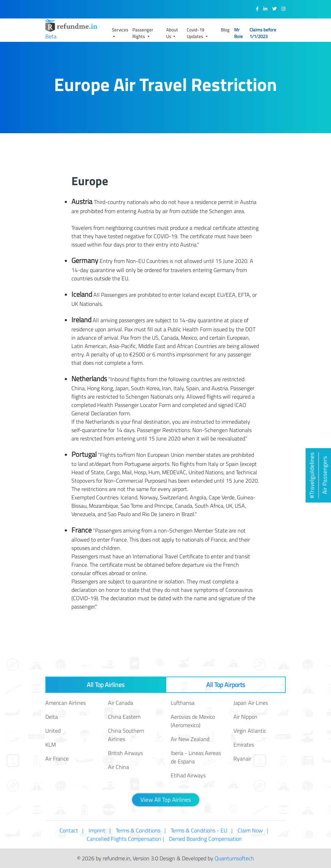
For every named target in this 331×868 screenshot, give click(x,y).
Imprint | (100, 830)
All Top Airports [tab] (226, 685)
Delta (52, 717)
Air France (57, 758)
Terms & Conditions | (141, 830)
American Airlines (66, 703)
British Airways (125, 753)
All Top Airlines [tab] (106, 685)
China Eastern (124, 717)
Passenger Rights (143, 33)
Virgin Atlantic (250, 731)
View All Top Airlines (166, 800)
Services (120, 30)
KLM (51, 745)
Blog (225, 30)
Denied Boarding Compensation (207, 839)
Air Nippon (245, 717)
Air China (118, 767)
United (53, 731)
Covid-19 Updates (195, 33)
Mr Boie (238, 33)
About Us (172, 33)
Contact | (72, 830)
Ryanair (242, 758)
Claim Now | (253, 830)
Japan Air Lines (251, 703)
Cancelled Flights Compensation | (125, 839)
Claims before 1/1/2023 (263, 33)
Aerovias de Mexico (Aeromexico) (193, 721)
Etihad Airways (188, 775)
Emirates (244, 745)
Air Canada (121, 703)
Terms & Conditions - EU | (202, 830)
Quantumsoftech (234, 858)
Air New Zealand (190, 739)
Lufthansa (183, 703)
